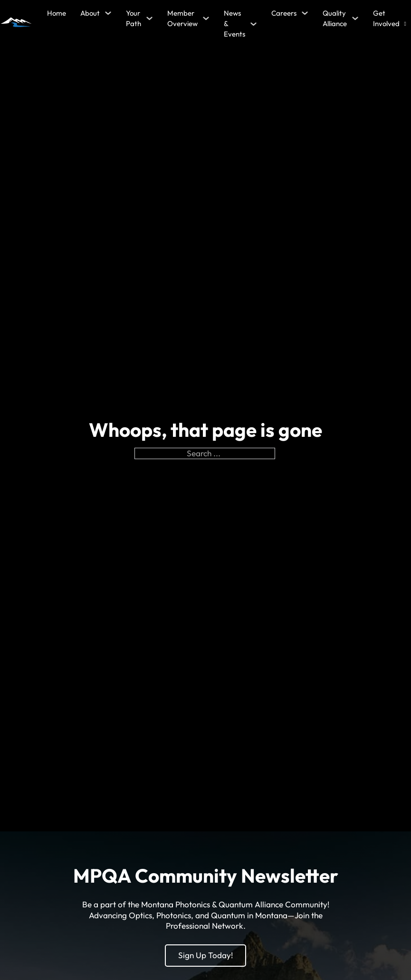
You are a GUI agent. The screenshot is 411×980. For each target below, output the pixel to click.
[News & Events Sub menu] (253, 24)
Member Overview (182, 18)
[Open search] (405, 24)
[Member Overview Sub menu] (206, 18)
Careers (284, 13)
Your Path (134, 18)
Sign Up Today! (205, 955)
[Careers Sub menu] (305, 13)
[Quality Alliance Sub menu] (355, 18)
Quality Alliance (335, 18)
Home (57, 13)
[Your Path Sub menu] (149, 18)
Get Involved (386, 18)
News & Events (234, 24)
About (90, 13)
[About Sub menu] (108, 13)
